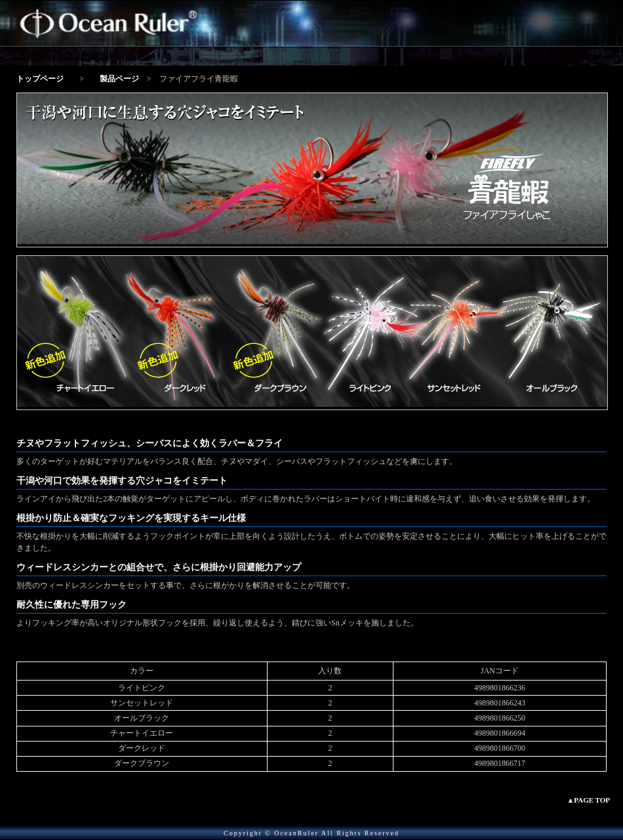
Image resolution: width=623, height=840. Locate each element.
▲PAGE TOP (588, 800)
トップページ (40, 79)
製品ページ (119, 79)
